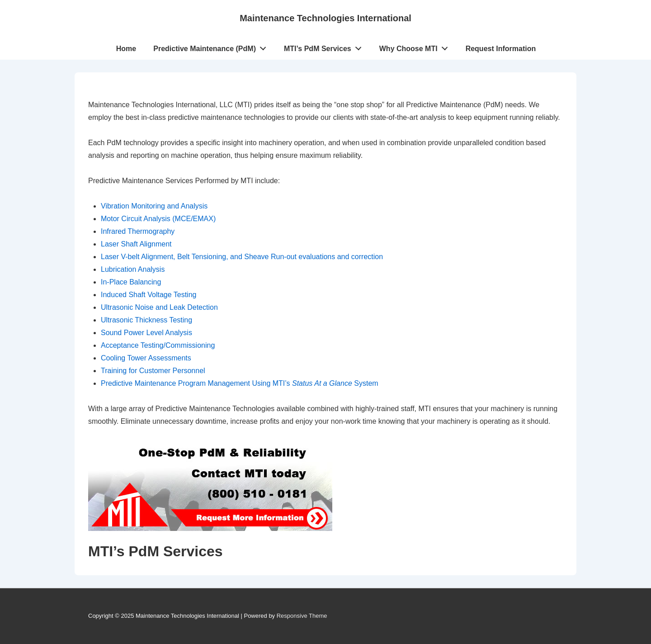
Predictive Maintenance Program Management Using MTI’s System (240, 383)
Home (126, 49)
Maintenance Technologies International (325, 18)
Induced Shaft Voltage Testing (149, 295)
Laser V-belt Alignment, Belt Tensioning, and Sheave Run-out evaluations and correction (242, 257)
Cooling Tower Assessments (146, 358)
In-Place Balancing (131, 282)
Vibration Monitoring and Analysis (154, 206)
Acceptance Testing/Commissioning (158, 345)
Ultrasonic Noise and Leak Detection (159, 307)
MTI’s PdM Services (325, 47)
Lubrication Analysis (133, 269)
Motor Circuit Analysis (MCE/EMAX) (158, 219)
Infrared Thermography (138, 231)
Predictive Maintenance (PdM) (212, 47)
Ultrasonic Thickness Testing (146, 320)
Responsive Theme (302, 616)
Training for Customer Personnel (153, 371)
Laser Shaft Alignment (136, 244)
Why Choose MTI (416, 47)
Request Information (501, 49)
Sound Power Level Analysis (146, 333)
